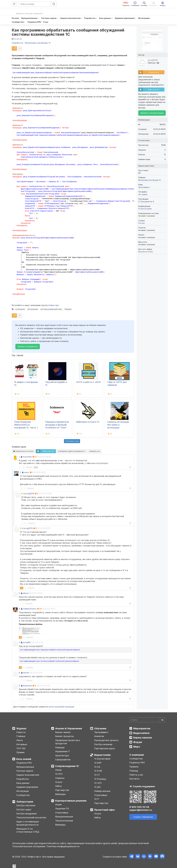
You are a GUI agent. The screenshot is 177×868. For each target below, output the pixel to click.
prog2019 (30, 494)
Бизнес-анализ (63, 732)
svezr (27, 472)
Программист (144, 187)
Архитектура (62, 755)
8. (20, 673)
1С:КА (97, 767)
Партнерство (62, 790)
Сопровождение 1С (67, 766)
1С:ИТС (59, 774)
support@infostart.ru (141, 810)
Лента (19, 740)
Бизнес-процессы (64, 736)
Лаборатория (25, 802)
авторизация (68, 707)
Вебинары (60, 794)
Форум (138, 742)
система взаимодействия (51, 309)
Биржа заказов (143, 738)
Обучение (100, 728)
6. (20, 609)
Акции (58, 770)
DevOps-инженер (103, 744)
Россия (141, 223)
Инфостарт (54, 305)
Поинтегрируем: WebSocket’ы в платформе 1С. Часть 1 (26, 425)
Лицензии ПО (62, 809)
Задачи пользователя (28, 775)
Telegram (68, 309)
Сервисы (60, 778)
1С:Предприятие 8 (146, 201)
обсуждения (33, 309)
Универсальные (102, 791)
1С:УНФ (98, 771)
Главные (21, 736)
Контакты (134, 779)
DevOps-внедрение (26, 814)
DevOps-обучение (26, 805)
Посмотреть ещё (72, 441)
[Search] (147, 720)
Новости (21, 732)
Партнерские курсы (105, 748)
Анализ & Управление (69, 728)
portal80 (27, 642)
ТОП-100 (21, 748)
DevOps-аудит (24, 809)
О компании (137, 755)
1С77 (97, 799)
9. (20, 686)
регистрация (55, 707)
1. (19, 457)
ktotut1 (26, 673)
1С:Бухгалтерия (102, 759)
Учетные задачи (25, 771)
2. (21, 472)
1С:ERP (98, 763)
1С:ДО (97, 787)
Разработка (22, 779)
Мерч (137, 747)
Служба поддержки (144, 786)
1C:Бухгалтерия (145, 209)
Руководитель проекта (106, 740)
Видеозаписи (141, 733)
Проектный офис (105, 810)
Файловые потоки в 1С (88, 422)
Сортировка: (72, 451)
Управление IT (63, 751)
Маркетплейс (103, 755)
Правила (134, 767)
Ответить (29, 467)
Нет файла (143, 194)
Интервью (22, 744)
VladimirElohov (30, 609)
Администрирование (27, 787)
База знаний (24, 759)
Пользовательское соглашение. (29, 846)
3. (21, 528)
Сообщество (23, 795)
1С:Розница (100, 779)
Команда (60, 747)
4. (22, 494)
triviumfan (27, 457)
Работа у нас (136, 775)
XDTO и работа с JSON (88, 382)
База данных (23, 783)
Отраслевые (62, 813)
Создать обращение (143, 817)
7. (20, 642)
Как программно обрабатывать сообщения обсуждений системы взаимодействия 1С (68, 32)
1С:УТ (97, 775)
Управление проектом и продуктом (68, 742)
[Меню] (14, 4)
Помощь (134, 771)
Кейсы (58, 786)
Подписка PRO (24, 763)
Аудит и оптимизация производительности (28, 823)
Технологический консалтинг (31, 818)
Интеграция (22, 791)
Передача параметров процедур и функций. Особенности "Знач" (57, 425)
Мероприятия (142, 728)
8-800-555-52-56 (139, 807)
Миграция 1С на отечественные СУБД (28, 830)
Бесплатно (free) (146, 252)
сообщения (20, 309)
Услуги (59, 782)
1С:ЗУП (98, 783)
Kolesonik (27, 686)
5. (20, 593)
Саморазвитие (63, 760)
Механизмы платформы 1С (150, 180)
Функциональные (25, 767)
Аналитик (99, 736)
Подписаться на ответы (23, 451)
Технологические (64, 821)
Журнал (21, 728)
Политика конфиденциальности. (63, 846)
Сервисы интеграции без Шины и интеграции (118, 425)
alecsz (26, 593)
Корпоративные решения (71, 801)
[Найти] (162, 720)
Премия (20, 752)
